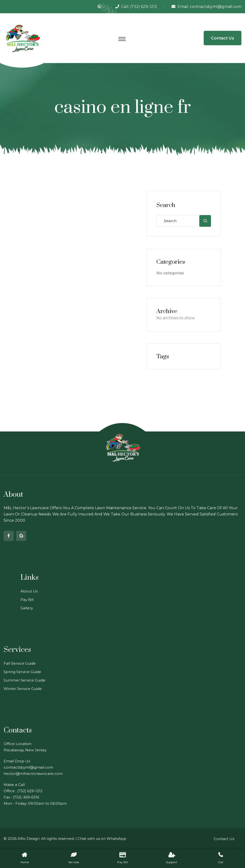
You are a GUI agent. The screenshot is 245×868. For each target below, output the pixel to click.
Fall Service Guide (20, 663)
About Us (29, 591)
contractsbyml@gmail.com (216, 7)
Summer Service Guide (24, 680)
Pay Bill (27, 600)
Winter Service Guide (23, 689)
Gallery (27, 608)
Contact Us (223, 38)
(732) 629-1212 (144, 7)
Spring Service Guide (22, 672)
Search (166, 205)
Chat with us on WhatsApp (102, 839)
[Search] (205, 221)
